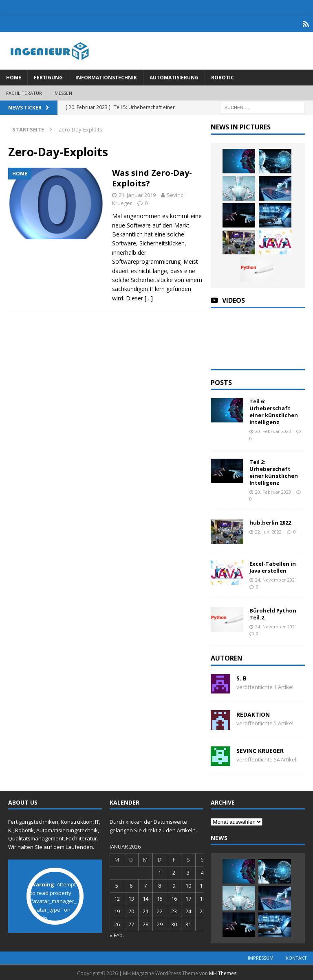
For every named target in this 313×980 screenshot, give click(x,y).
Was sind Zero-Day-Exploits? (152, 176)
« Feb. (117, 934)
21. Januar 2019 (137, 193)
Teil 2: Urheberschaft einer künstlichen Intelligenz (274, 471)
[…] (149, 296)
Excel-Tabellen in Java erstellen (273, 565)
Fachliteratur (24, 91)
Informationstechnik (106, 76)
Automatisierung (174, 76)
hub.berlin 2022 (270, 521)
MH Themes (223, 972)
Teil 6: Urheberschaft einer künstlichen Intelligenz (274, 410)
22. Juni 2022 (268, 530)
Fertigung (48, 76)
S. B (241, 677)
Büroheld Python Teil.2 (273, 612)
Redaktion (253, 713)
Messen (63, 91)
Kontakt (296, 957)
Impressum (261, 957)
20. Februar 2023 (273, 430)
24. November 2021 (276, 578)
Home (14, 76)
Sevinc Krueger (260, 749)
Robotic (223, 76)
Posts (221, 381)
